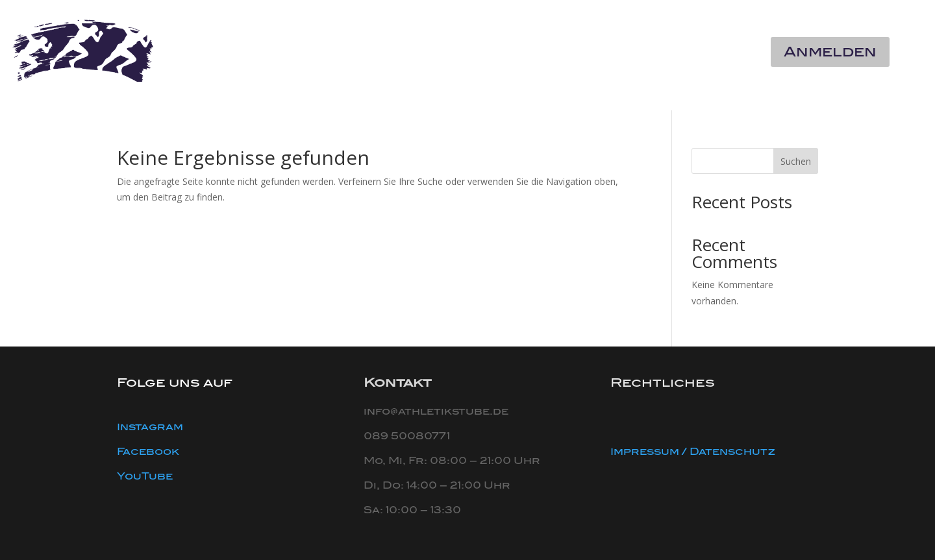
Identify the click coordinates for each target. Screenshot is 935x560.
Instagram (150, 427)
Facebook (148, 452)
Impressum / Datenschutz (693, 452)
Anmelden (830, 52)
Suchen (796, 161)
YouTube (145, 476)
